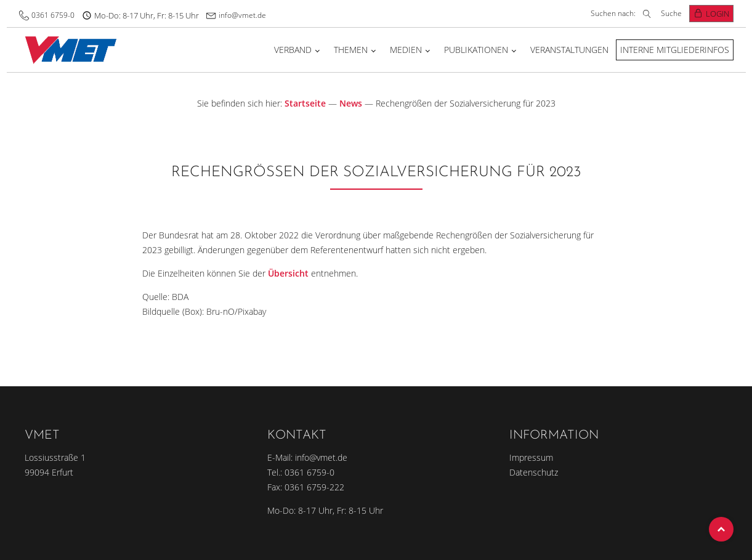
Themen (351, 50)
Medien (406, 50)
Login (718, 14)
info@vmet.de (242, 15)
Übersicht (288, 273)
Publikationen (476, 50)
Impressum (531, 457)
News (351, 103)
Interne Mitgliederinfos (675, 50)
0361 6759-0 (53, 15)
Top (721, 529)
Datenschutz (534, 472)
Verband (293, 50)
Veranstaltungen (569, 50)
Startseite (305, 103)
